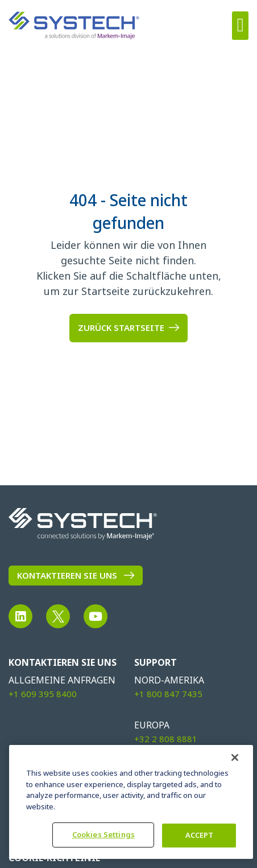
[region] (131, 802)
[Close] (235, 758)
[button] (240, 26)
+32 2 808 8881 (166, 739)
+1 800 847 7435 (168, 694)
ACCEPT (200, 835)
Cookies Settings (103, 835)
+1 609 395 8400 (43, 694)
